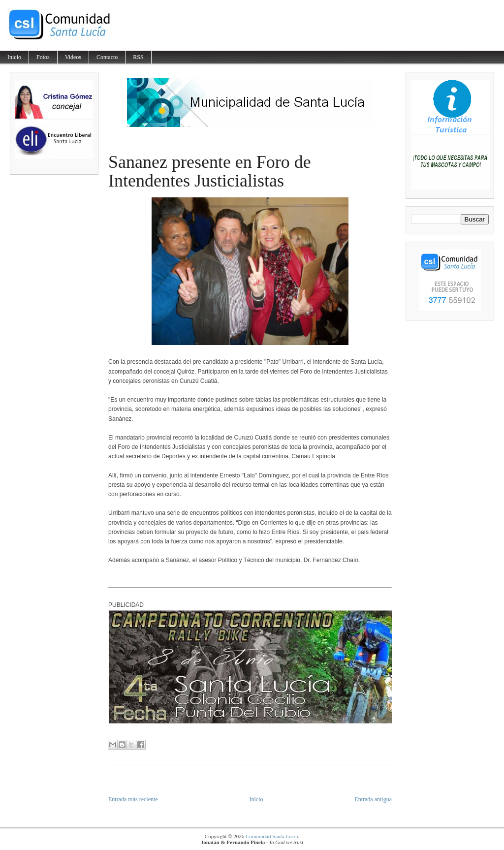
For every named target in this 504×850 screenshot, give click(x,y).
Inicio (14, 57)
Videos (73, 57)
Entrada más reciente (133, 799)
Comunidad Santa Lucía (272, 836)
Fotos (43, 57)
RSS (138, 57)
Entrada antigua (373, 799)
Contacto (107, 57)
